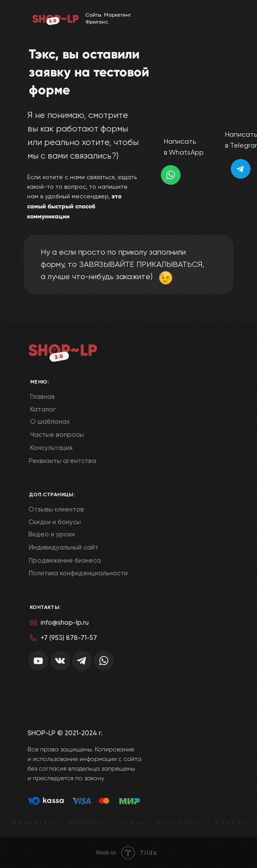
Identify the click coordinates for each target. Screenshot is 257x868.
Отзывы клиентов (56, 509)
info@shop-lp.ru (65, 622)
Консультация (51, 448)
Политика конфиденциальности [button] (78, 573)
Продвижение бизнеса (65, 560)
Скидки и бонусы (55, 522)
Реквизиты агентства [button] (63, 461)
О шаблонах (50, 422)
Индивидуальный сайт (64, 547)
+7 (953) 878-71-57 (69, 638)
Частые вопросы (57, 435)
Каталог (43, 409)
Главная (42, 397)
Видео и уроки (52, 534)
